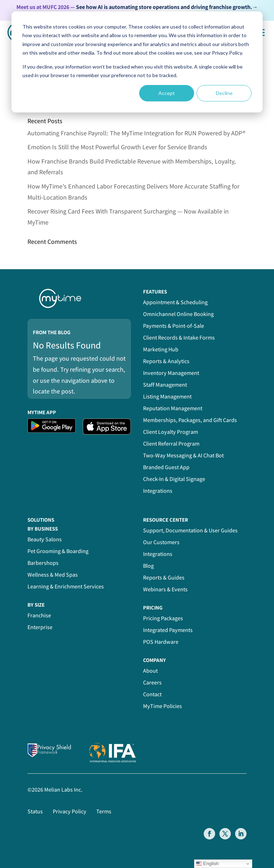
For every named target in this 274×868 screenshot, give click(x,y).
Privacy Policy (70, 811)
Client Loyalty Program (171, 432)
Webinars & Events (165, 589)
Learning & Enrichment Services (66, 586)
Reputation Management (173, 408)
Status (35, 811)
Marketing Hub (161, 349)
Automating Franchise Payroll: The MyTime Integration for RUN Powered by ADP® (136, 133)
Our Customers (161, 542)
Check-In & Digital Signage (174, 479)
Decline (224, 93)
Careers (152, 683)
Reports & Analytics (166, 361)
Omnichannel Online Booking (178, 314)
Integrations (158, 491)
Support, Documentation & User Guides (190, 530)
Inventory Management (171, 373)
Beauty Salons (45, 539)
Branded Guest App (166, 467)
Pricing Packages (163, 618)
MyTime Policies (163, 706)
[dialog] (137, 62)
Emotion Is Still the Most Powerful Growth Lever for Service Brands (117, 147)
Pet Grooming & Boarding (58, 551)
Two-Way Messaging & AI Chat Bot (183, 455)
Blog (148, 566)
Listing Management (167, 397)
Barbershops (43, 563)
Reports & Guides (164, 578)
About (150, 671)
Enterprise (40, 627)
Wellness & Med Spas (53, 575)
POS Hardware (161, 642)
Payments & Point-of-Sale (174, 326)
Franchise (39, 615)
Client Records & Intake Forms (179, 338)
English (207, 864)
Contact (152, 694)
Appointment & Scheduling (175, 302)
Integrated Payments (168, 630)
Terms (104, 811)
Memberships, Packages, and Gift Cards (190, 420)
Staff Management (165, 385)
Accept (167, 93)
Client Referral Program (171, 444)
